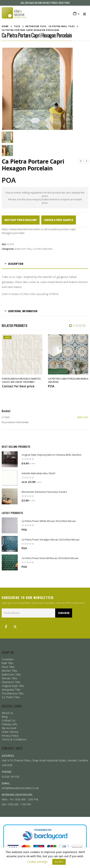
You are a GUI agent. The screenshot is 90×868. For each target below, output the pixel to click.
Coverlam (8, 659)
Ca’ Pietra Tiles (11, 696)
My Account (9, 727)
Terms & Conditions (14, 739)
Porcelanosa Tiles (13, 693)
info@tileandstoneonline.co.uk (20, 787)
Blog (5, 716)
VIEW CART (83, 417)
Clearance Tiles (11, 681)
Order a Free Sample (59, 220)
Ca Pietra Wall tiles (43, 248)
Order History (10, 731)
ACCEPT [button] (59, 862)
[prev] (81, 161)
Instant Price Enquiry (21, 220)
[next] (87, 161)
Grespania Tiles (11, 689)
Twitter (15, 626)
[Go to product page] (10, 459)
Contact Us (9, 720)
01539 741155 (64, 3)
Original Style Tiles (13, 685)
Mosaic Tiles (9, 677)
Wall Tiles (8, 662)
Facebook (6, 626)
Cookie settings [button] (37, 862)
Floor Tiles (8, 666)
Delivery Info (10, 723)
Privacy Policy (10, 735)
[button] (86, 14)
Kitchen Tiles (10, 670)
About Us (7, 712)
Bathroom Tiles (23, 248)
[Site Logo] (14, 14)
